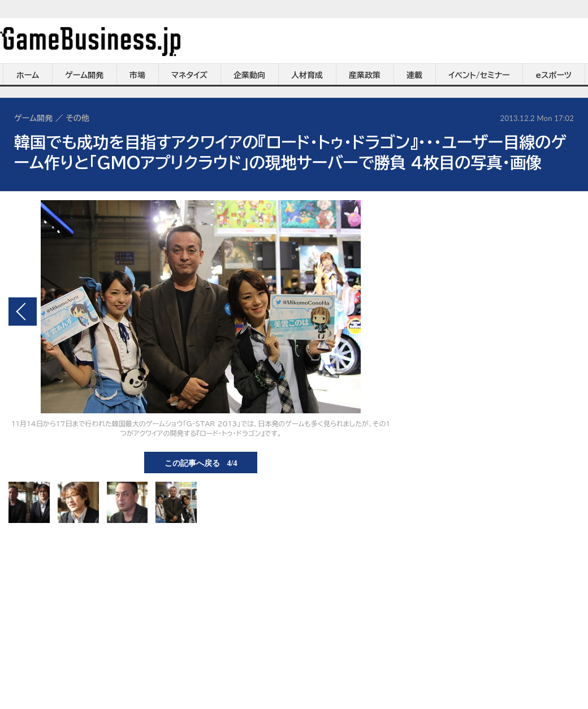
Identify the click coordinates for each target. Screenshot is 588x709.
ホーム (28, 75)
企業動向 (249, 75)
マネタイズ (189, 75)
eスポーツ (554, 75)
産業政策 (365, 75)
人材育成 (307, 75)
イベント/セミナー (479, 75)
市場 (137, 75)
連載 (414, 75)
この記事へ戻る (201, 462)
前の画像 (23, 312)
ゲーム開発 (84, 75)
